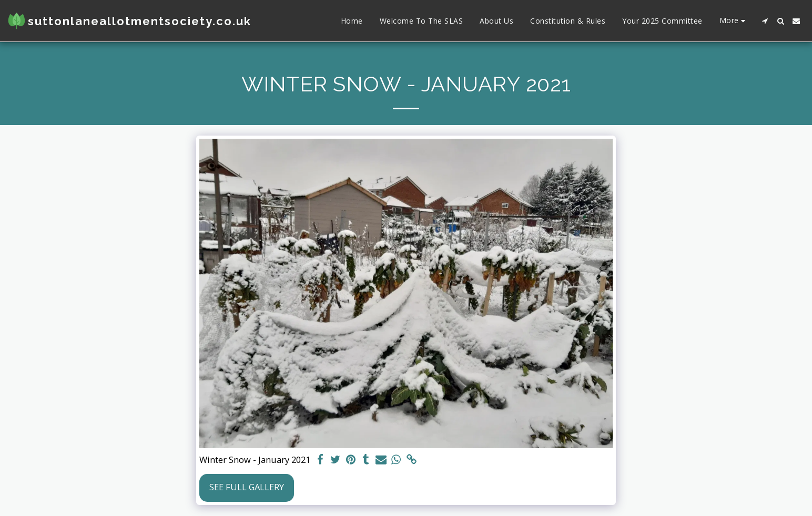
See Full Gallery (247, 487)
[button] (765, 21)
